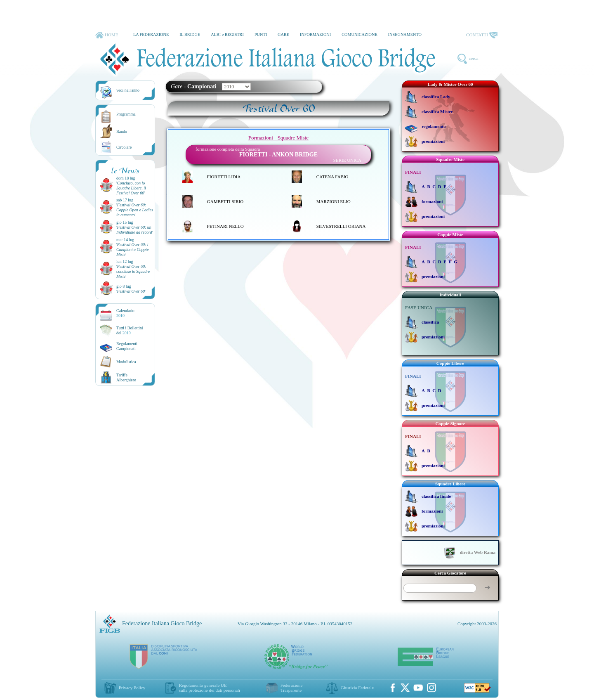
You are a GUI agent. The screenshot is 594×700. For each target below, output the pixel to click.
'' (131, 188)
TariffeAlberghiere (126, 377)
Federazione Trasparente (292, 688)
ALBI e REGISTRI (227, 34)
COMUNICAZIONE (359, 34)
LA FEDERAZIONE (151, 34)
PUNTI (261, 34)
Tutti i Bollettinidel (130, 330)
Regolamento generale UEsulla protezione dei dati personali (210, 688)
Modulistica (126, 362)
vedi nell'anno (128, 90)
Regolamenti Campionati (127, 346)
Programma (126, 114)
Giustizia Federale (357, 688)
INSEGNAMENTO (405, 34)
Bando (122, 131)
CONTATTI (482, 35)
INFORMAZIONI (315, 34)
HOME (107, 35)
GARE (283, 34)
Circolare (124, 147)
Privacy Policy (132, 688)
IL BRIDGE (190, 34)
